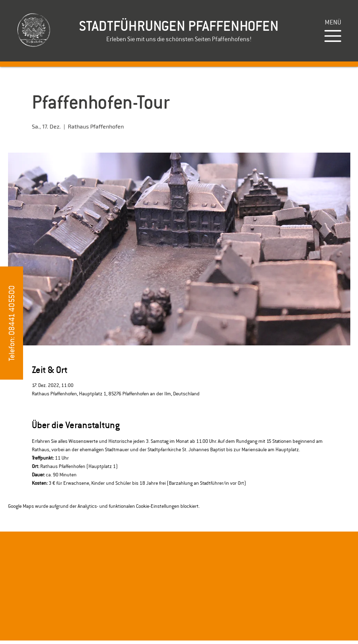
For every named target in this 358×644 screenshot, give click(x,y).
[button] (333, 22)
